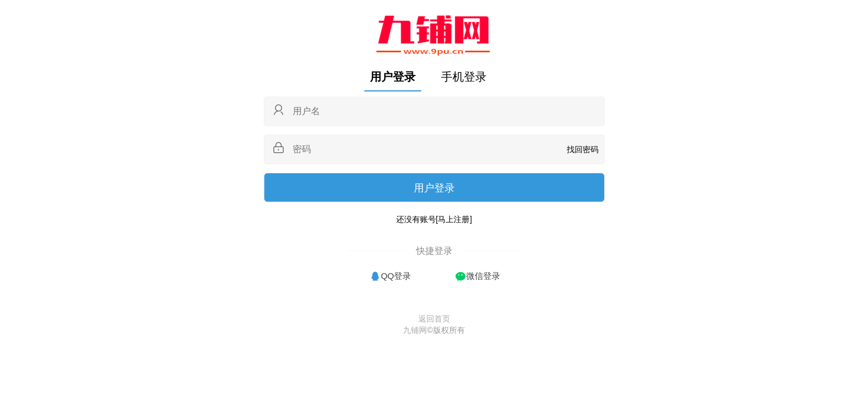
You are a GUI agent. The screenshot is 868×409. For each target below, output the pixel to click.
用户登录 (393, 77)
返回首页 (434, 319)
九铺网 (415, 330)
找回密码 (583, 149)
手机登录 (464, 77)
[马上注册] (454, 219)
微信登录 (483, 276)
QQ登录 (396, 276)
